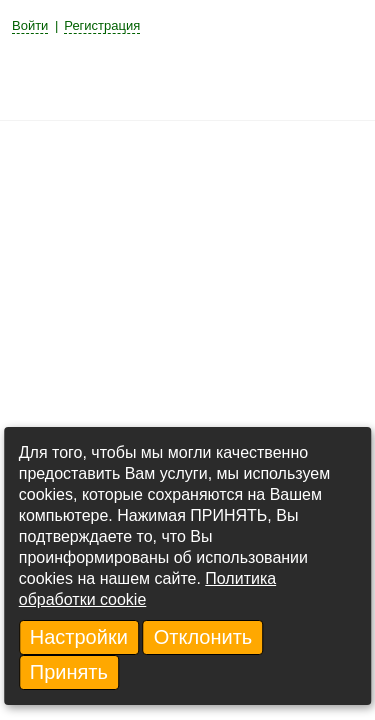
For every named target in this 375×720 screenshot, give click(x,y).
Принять (69, 672)
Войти (30, 25)
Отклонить (203, 637)
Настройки (79, 637)
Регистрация (102, 25)
